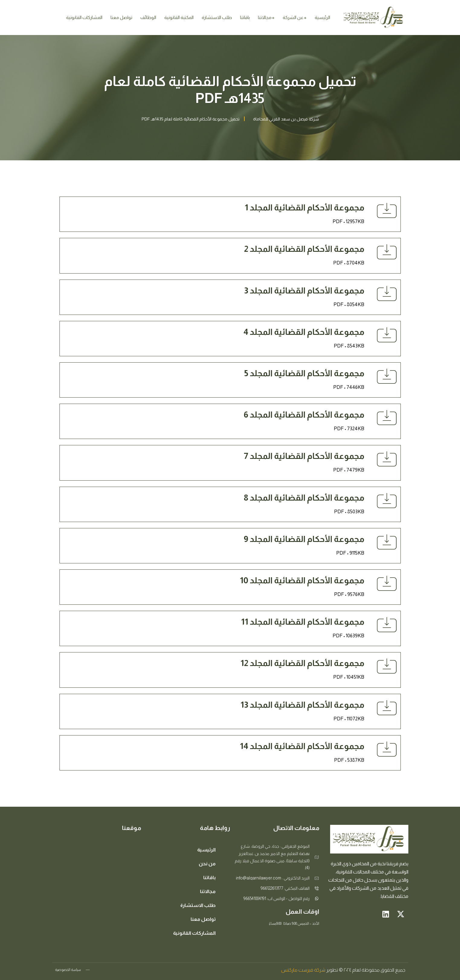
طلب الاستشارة (217, 17)
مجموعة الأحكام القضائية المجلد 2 (304, 249)
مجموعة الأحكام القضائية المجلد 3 (304, 291)
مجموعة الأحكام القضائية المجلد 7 (304, 456)
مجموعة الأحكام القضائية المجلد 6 (304, 415)
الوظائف (148, 17)
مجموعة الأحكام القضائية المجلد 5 (304, 373)
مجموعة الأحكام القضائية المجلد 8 (304, 498)
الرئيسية (322, 17)
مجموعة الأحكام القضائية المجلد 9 (304, 539)
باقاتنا (245, 17)
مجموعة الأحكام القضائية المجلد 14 (302, 746)
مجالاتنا (265, 17)
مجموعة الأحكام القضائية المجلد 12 (302, 663)
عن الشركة (293, 17)
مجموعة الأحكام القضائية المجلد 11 (303, 622)
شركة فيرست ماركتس (303, 970)
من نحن (207, 864)
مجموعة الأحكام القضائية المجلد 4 (304, 332)
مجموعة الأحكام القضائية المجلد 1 (304, 208)
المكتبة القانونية (179, 17)
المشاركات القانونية (84, 17)
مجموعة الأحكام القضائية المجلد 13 (302, 705)
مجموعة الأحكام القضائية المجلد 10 (302, 580)
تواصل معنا (121, 17)
